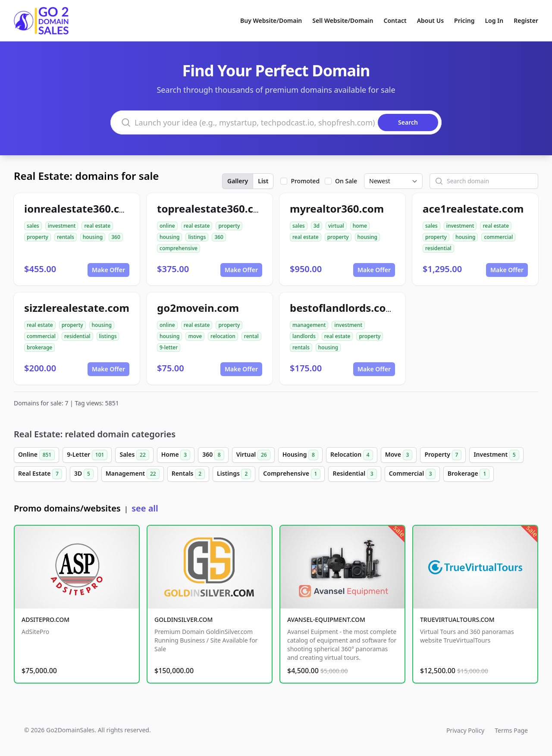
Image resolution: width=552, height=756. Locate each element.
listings (197, 237)
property (38, 237)
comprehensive (179, 248)
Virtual (253, 455)
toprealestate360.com (213, 209)
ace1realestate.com (473, 209)
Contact (395, 20)
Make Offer (108, 270)
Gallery (238, 181)
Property (443, 455)
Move (399, 455)
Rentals (188, 474)
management (309, 325)
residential (438, 248)
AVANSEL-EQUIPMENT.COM (326, 620)
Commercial (412, 474)
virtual (336, 226)
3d (317, 226)
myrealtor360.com (337, 209)
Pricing (464, 20)
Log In (494, 20)
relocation (223, 336)
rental (251, 336)
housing (93, 237)
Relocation (352, 455)
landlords (304, 336)
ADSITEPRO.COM (45, 620)
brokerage (39, 347)
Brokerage (469, 474)
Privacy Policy (465, 730)
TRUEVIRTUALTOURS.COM (457, 620)
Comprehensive (292, 474)
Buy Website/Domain (271, 20)
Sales (134, 455)
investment (62, 226)
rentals (66, 237)
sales (33, 226)
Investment (496, 455)
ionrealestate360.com (80, 209)
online (167, 226)
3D (84, 474)
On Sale (346, 181)
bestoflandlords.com (343, 308)
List (263, 181)
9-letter (169, 347)
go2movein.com (198, 308)
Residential (354, 474)
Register (526, 20)
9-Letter (87, 455)
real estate (97, 226)
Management (133, 474)
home (360, 226)
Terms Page (511, 730)
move (195, 336)
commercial (498, 237)
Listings (234, 474)
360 (116, 237)
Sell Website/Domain (343, 20)
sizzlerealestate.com (77, 308)
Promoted (305, 181)
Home (176, 455)
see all (145, 508)
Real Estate (40, 474)
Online (36, 455)
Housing (300, 455)
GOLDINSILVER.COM (183, 620)
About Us (430, 20)
